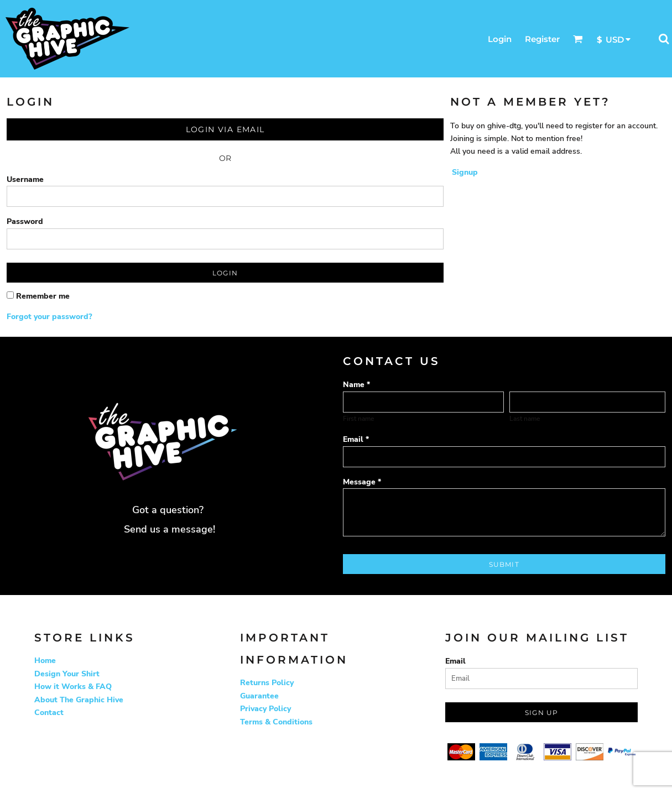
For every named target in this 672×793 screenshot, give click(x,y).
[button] (578, 39)
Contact (49, 713)
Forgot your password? (50, 317)
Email (455, 661)
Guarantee (259, 696)
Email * (356, 439)
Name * (356, 385)
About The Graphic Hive (79, 700)
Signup (465, 172)
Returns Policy (267, 683)
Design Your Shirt (67, 674)
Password (25, 221)
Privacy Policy (265, 709)
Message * (362, 482)
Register (542, 39)
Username (25, 179)
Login (500, 39)
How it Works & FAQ (73, 687)
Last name (525, 419)
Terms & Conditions (276, 722)
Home (45, 661)
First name (358, 419)
